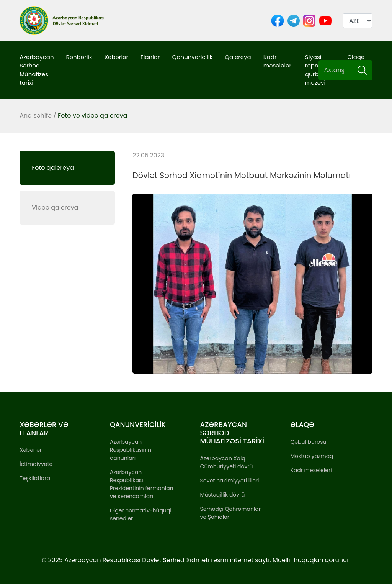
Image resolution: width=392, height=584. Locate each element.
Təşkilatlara (35, 478)
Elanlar (150, 57)
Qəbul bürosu (308, 442)
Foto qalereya (53, 168)
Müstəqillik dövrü (223, 495)
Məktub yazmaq (312, 456)
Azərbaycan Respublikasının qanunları (131, 450)
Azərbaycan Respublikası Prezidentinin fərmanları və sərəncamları (142, 484)
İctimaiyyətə (36, 464)
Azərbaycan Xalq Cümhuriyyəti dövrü (227, 462)
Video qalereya (55, 208)
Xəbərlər (116, 57)
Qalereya (238, 57)
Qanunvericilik (193, 57)
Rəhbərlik (79, 57)
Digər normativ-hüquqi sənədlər (141, 514)
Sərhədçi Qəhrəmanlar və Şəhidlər (230, 513)
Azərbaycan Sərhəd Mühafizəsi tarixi (37, 70)
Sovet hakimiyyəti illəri (230, 481)
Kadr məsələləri (278, 61)
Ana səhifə (36, 116)
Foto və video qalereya (92, 116)
